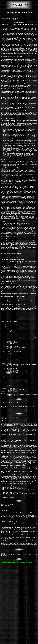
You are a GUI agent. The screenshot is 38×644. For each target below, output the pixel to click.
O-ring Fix (3, 570)
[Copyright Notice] (28, 579)
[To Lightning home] (10, 579)
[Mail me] (3, 579)
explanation (9, 253)
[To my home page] (19, 579)
